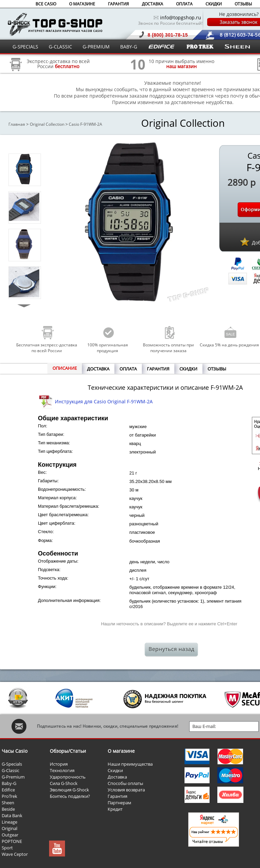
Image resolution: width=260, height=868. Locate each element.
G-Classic (10, 770)
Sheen (8, 803)
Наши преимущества (130, 764)
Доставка (117, 777)
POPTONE (12, 841)
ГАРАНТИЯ (118, 4)
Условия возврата (126, 790)
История (59, 764)
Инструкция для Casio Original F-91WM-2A (104, 401)
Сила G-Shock (64, 783)
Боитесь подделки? (70, 796)
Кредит (115, 809)
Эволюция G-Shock (69, 790)
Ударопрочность (68, 777)
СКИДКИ (214, 4)
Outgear (10, 835)
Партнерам (120, 803)
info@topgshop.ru (181, 17)
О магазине (121, 751)
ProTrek (9, 796)
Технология (62, 770)
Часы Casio (15, 751)
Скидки (115, 770)
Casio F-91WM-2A (85, 124)
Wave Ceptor (15, 854)
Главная (17, 124)
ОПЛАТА (184, 4)
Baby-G (9, 783)
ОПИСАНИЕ (65, 368)
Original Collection (47, 124)
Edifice (8, 790)
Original (9, 828)
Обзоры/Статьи (68, 751)
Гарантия (117, 796)
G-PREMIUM (96, 47)
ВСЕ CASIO (46, 4)
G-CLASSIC (60, 47)
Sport (7, 848)
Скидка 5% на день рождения (229, 345)
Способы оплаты (125, 783)
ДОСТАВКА (153, 4)
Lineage (9, 822)
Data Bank (12, 815)
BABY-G (129, 47)
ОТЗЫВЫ (243, 4)
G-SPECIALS (25, 47)
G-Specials (12, 764)
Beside (8, 809)
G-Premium (13, 777)
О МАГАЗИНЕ (82, 4)
